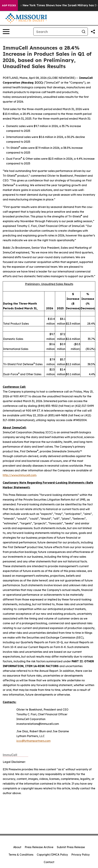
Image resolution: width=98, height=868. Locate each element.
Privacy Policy (80, 855)
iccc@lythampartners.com (33, 741)
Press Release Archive (39, 847)
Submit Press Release (71, 847)
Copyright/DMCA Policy (52, 855)
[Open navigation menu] (6, 32)
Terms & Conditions (21, 855)
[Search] (56, 32)
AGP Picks (9, 5)
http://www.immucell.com (19, 475)
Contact (49, 862)
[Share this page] (93, 32)
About (17, 847)
